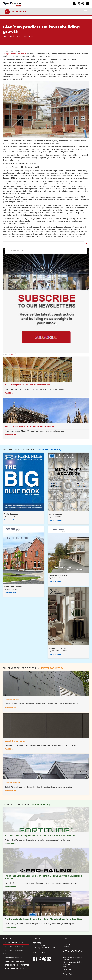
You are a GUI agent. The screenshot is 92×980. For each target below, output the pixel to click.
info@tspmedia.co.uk (45, 948)
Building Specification (14, 943)
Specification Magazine (15, 947)
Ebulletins (66, 964)
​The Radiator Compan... (60, 651)
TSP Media (67, 944)
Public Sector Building (14, 961)
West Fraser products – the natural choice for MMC (28, 385)
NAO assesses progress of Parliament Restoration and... (30, 426)
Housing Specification (14, 957)
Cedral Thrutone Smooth (16, 741)
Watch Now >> (10, 844)
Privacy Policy (68, 974)
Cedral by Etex (12, 589)
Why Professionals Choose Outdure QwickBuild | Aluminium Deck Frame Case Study (43, 919)
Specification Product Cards (17, 965)
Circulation (67, 969)
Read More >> (10, 393)
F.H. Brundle (11, 516)
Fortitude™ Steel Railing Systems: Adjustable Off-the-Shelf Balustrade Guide (40, 835)
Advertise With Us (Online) (73, 962)
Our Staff (66, 972)
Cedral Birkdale (12, 699)
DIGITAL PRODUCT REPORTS (15, 969)
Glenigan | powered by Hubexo (14, 54)
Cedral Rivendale (12, 783)
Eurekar (66, 947)
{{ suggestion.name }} (15, 250)
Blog (64, 967)
